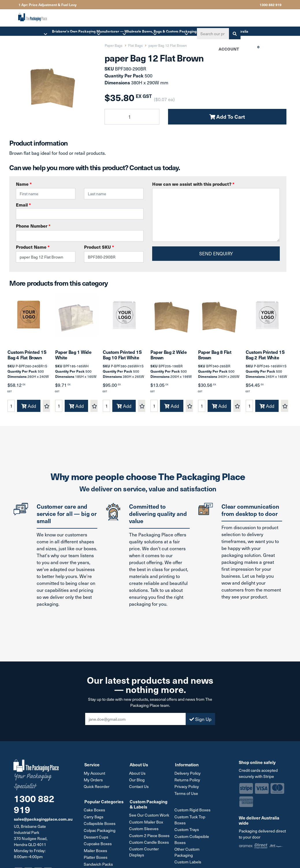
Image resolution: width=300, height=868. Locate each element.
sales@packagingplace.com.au (43, 821)
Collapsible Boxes (100, 825)
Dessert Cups (97, 838)
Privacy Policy (187, 789)
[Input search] (212, 34)
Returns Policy (188, 782)
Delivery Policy (188, 775)
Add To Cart (227, 117)
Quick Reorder (97, 789)
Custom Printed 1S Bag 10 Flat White (122, 357)
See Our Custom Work (150, 817)
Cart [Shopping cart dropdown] (246, 51)
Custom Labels (188, 863)
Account (228, 49)
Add (29, 408)
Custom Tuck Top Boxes (190, 821)
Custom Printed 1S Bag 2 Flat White (265, 357)
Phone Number (33, 226)
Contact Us (139, 789)
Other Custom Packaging (188, 854)
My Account (95, 775)
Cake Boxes (95, 812)
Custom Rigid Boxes (193, 812)
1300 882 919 (271, 5)
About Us (138, 775)
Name (24, 184)
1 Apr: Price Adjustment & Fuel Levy (47, 5)
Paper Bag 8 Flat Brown (215, 357)
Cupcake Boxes (98, 845)
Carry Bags (94, 818)
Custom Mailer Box (147, 824)
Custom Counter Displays (145, 853)
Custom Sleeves (144, 830)
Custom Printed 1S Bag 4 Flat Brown (27, 357)
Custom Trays (187, 831)
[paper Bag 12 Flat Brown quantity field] (132, 117)
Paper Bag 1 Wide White (73, 357)
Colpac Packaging (100, 832)
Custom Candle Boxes (150, 844)
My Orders (94, 782)
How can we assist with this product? (193, 184)
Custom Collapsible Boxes (192, 841)
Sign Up (200, 722)
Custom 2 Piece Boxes (150, 837)
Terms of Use (187, 795)
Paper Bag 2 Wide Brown (169, 357)
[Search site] (234, 34)
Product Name (33, 247)
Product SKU (99, 247)
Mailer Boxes (96, 852)
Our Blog (137, 782)
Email (80, 211)
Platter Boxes (96, 858)
